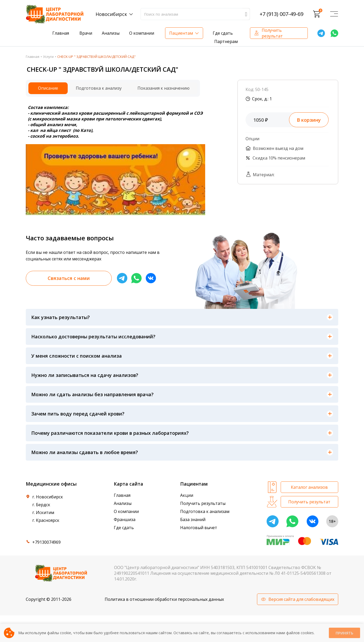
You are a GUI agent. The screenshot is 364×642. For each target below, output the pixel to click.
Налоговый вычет (199, 528)
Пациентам (181, 33)
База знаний (193, 519)
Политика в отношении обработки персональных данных (164, 599)
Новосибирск (111, 14)
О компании (142, 33)
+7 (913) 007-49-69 (281, 14)
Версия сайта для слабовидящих (301, 599)
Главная (61, 33)
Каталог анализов (309, 487)
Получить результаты (203, 503)
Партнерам (226, 41)
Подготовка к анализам (205, 511)
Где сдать (223, 33)
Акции (187, 495)
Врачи (86, 33)
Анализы (111, 33)
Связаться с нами (69, 278)
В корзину (309, 120)
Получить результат (272, 33)
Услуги (48, 57)
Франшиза (125, 519)
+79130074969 (46, 542)
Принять (344, 633)
